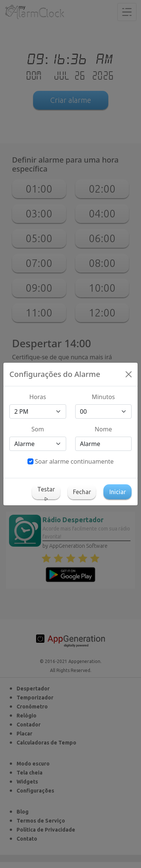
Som (38, 429)
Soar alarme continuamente (74, 461)
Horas (38, 397)
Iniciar (118, 492)
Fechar (82, 492)
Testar (46, 493)
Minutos (103, 397)
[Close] (129, 374)
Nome (103, 429)
